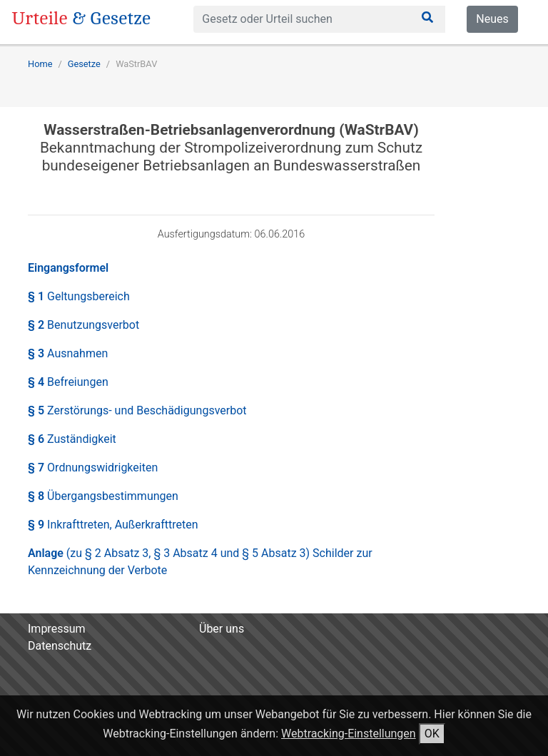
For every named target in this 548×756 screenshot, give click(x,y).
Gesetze (84, 64)
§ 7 (93, 468)
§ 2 (83, 325)
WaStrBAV (136, 64)
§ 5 (137, 410)
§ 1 (79, 296)
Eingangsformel (68, 268)
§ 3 (68, 353)
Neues (492, 19)
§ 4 (68, 382)
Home (40, 64)
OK (432, 734)
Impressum (57, 629)
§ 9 (113, 525)
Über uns (222, 629)
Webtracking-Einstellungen (349, 734)
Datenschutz (60, 646)
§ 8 (103, 496)
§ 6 (72, 439)
